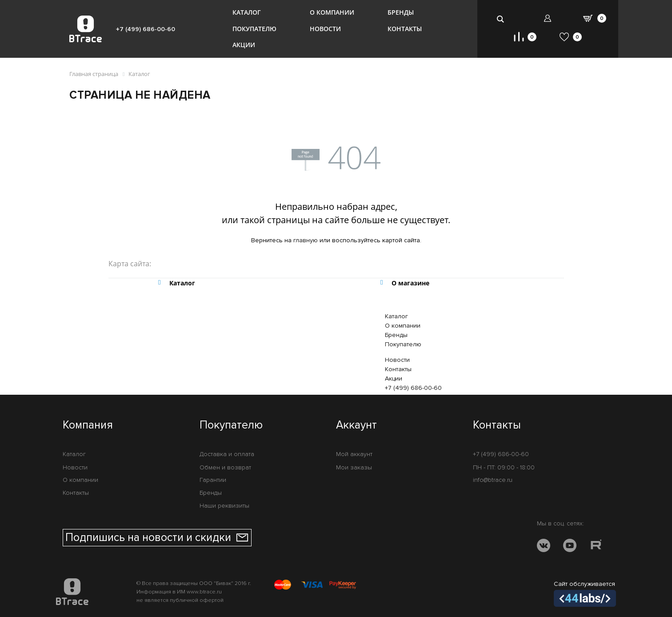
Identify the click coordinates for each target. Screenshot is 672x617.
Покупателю (254, 29)
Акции (244, 45)
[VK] (544, 547)
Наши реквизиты (224, 506)
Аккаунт (356, 425)
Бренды (401, 12)
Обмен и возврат (225, 467)
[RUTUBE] (596, 547)
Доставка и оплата (227, 454)
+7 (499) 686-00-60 (146, 29)
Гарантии (213, 480)
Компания (88, 425)
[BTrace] (86, 29)
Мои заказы (354, 467)
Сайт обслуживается (585, 593)
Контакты (405, 29)
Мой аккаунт (354, 454)
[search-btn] (501, 19)
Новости (325, 29)
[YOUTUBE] (570, 547)
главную (306, 240)
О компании (332, 12)
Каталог (247, 12)
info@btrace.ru (493, 480)
